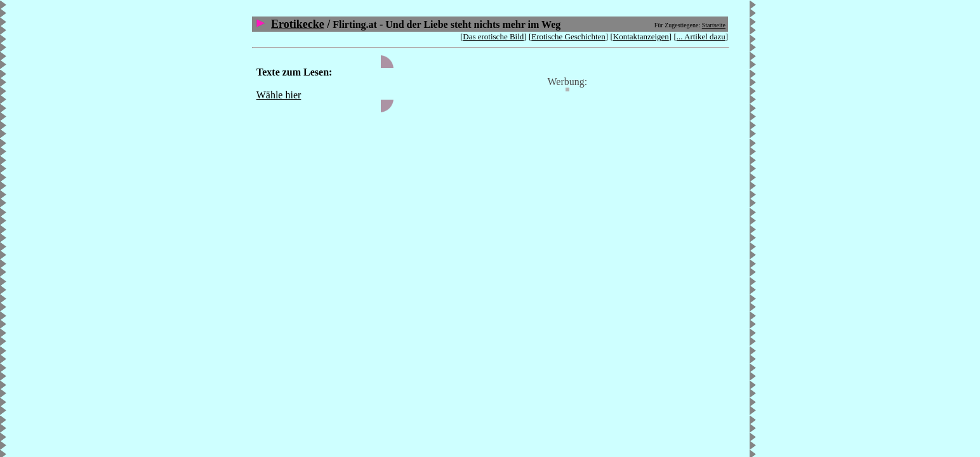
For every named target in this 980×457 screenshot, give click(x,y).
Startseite (714, 25)
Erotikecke (298, 24)
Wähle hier (279, 95)
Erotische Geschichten (568, 36)
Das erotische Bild (493, 36)
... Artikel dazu (701, 36)
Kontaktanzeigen (641, 36)
